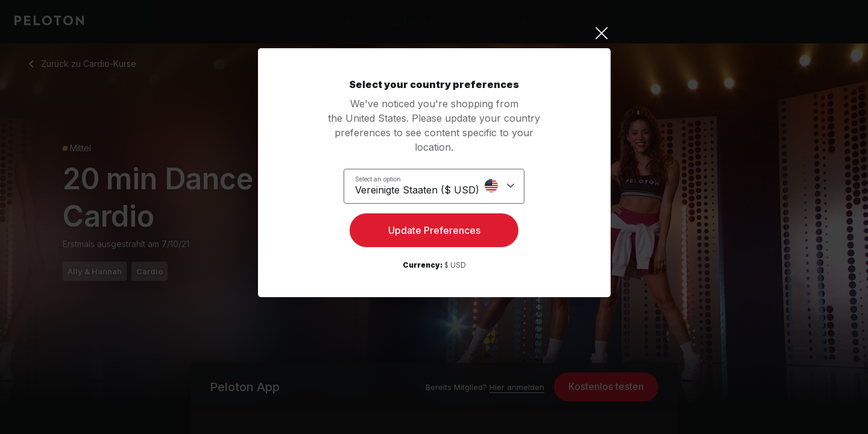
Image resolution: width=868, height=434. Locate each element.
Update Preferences (434, 233)
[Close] (434, 33)
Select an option (385, 178)
